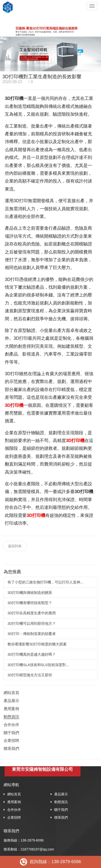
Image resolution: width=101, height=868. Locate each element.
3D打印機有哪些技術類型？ (30, 603)
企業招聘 (11, 741)
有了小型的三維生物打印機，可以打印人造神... (45, 582)
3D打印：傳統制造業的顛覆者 (32, 634)
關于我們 (11, 733)
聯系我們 (11, 749)
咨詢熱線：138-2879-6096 (50, 862)
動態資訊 (11, 717)
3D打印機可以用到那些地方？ (32, 623)
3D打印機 (14, 405)
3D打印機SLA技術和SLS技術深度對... (38, 665)
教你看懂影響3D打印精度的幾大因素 (37, 644)
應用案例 (11, 709)
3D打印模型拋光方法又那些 (30, 675)
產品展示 (11, 701)
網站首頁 (11, 693)
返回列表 (15, 546)
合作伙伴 (11, 725)
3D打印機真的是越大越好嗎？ (32, 654)
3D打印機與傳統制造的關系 (30, 593)
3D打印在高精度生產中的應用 (32, 613)
